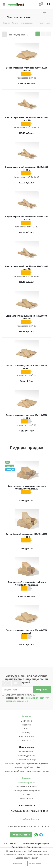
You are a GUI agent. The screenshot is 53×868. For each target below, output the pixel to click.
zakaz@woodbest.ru (29, 819)
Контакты (26, 740)
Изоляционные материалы (26, 790)
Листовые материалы (27, 786)
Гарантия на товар (26, 759)
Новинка (10, 466)
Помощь (27, 732)
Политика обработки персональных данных (26, 763)
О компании (26, 721)
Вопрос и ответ (26, 736)
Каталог (27, 778)
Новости (26, 725)
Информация (26, 747)
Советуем (10, 470)
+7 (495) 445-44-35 (19, 811)
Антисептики (27, 798)
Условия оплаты (26, 752)
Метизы (26, 794)
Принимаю (18, 863)
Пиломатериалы (26, 782)
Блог (26, 729)
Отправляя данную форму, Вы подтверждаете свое (27, 698)
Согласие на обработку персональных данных (26, 771)
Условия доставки (26, 755)
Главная (27, 716)
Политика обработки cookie (26, 767)
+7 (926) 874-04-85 (39, 811)
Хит (7, 462)
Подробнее (35, 863)
